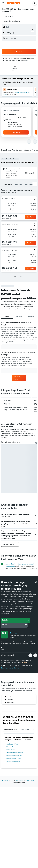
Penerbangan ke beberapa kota (15, 755)
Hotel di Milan (10, 747)
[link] (19, 378)
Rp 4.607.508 (7, 9)
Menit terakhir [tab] (30, 184)
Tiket (12, 780)
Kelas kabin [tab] (25, 730)
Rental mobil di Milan (12, 744)
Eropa (27, 780)
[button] (3, 3)
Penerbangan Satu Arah (13, 758)
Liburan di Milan (10, 750)
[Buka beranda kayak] (13, 3)
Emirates (13, 633)
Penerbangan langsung (13, 761)
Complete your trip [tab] (11, 730)
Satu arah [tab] (18, 184)
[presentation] (11, 11)
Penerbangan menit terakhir (14, 753)
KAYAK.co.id (5, 780)
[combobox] (8, 16)
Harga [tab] (7, 316)
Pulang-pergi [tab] (7, 184)
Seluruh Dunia (20, 780)
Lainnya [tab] (31, 316)
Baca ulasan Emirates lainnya (10, 668)
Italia (33, 780)
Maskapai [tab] (19, 316)
